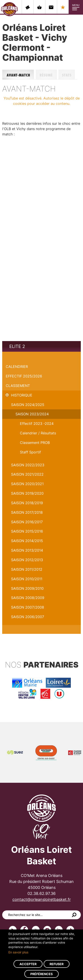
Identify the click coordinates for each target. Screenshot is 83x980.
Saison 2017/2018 (27, 512)
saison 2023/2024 (32, 414)
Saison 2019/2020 (27, 493)
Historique (22, 395)
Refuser (57, 964)
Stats (68, 75)
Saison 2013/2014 (27, 550)
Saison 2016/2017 (27, 522)
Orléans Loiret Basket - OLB (9, 9)
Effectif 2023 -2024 (37, 424)
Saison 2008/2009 (28, 598)
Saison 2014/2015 (27, 541)
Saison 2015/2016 (27, 531)
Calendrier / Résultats (38, 433)
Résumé (47, 75)
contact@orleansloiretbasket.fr (42, 899)
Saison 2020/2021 (27, 484)
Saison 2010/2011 (27, 579)
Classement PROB (35, 443)
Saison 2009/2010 (27, 588)
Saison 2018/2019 (27, 503)
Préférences (41, 974)
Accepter (28, 964)
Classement (18, 386)
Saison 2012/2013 (27, 560)
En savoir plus (18, 952)
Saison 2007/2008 (28, 607)
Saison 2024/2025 (28, 405)
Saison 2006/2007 (28, 617)
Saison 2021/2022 (27, 474)
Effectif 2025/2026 (24, 376)
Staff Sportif (30, 452)
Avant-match (19, 75)
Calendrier (17, 367)
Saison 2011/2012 (27, 569)
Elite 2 (17, 346)
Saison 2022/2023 (28, 465)
